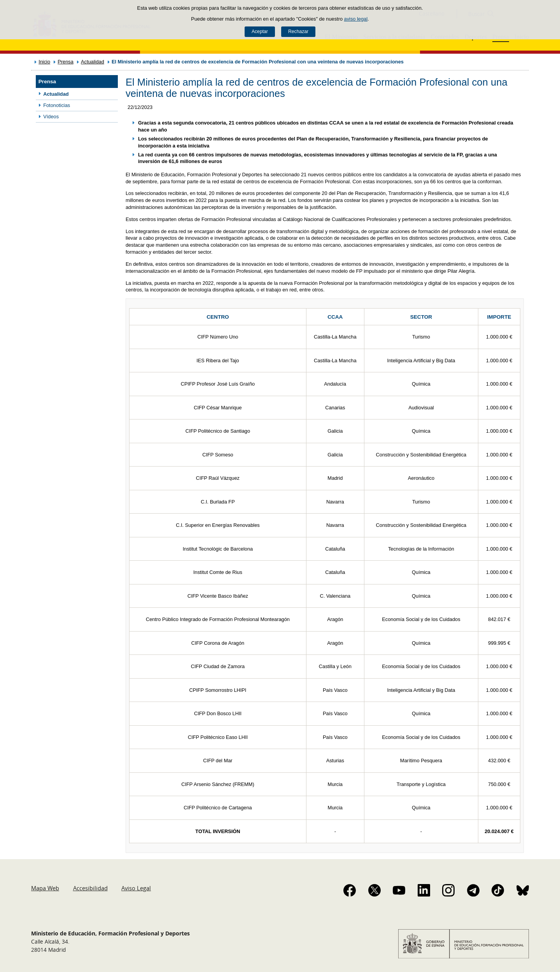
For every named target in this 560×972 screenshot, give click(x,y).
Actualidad (93, 62)
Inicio (44, 62)
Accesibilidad (90, 888)
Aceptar (260, 32)
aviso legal (356, 19)
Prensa (66, 62)
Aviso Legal (136, 888)
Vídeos (51, 117)
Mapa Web (45, 888)
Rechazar (298, 32)
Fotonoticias (57, 105)
